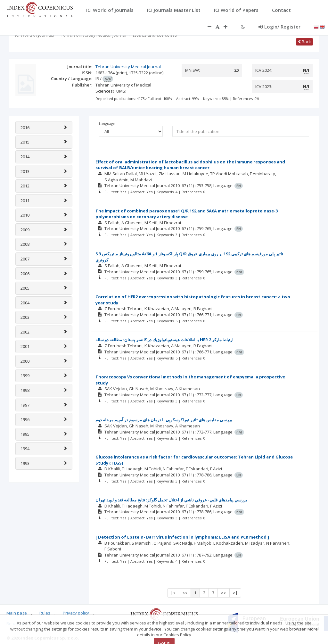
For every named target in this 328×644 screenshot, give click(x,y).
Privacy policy (76, 613)
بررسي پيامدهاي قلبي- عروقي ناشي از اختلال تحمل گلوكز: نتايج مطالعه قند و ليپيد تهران (171, 500)
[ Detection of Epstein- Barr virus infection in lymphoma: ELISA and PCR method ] (182, 537)
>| (235, 593)
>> (224, 593)
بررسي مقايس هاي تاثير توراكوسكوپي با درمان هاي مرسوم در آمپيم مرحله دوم (164, 420)
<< (185, 593)
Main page (17, 613)
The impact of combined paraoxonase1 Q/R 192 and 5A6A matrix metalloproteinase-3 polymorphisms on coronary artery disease (187, 214)
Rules (45, 613)
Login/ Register (279, 27)
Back (304, 42)
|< (173, 593)
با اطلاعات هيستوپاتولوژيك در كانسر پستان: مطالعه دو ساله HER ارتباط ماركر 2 (164, 340)
